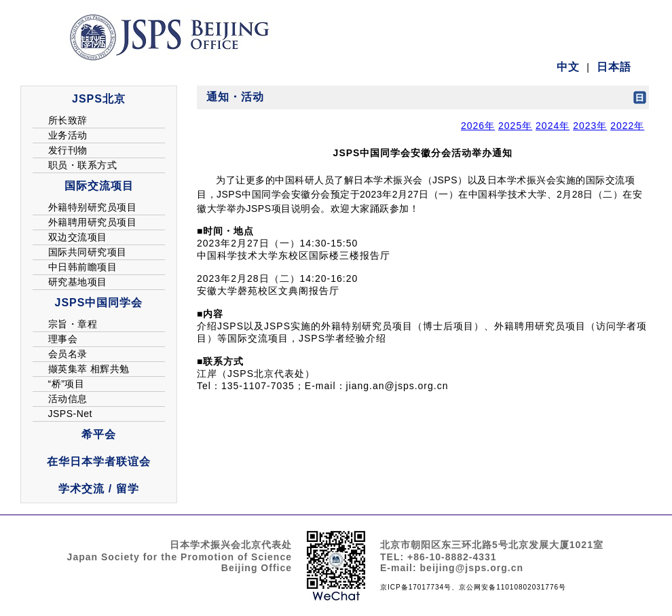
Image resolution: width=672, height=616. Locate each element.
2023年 (590, 126)
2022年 (627, 126)
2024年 (553, 126)
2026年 (478, 126)
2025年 (515, 126)
